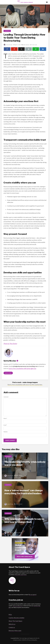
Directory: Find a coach (15, 631)
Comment (6, 397)
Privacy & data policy (32, 640)
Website (6, 432)
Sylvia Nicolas (8, 45)
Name (5, 418)
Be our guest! (33, 595)
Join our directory (18, 606)
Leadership (7, 31)
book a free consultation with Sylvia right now (22, 368)
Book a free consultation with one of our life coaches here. (25, 385)
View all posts (8, 373)
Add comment (26, 45)
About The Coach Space (15, 621)
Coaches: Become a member (17, 618)
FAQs (10, 615)
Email (5, 425)
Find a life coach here (21, 575)
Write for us (12, 624)
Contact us (12, 627)
